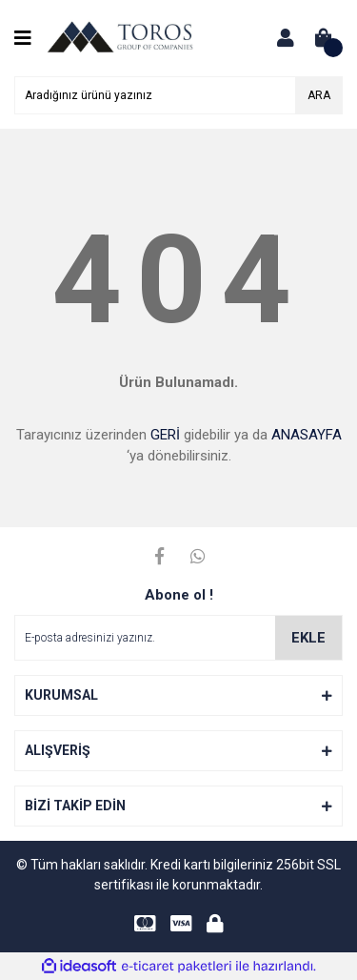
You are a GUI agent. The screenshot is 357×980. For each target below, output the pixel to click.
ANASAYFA (307, 435)
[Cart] (324, 38)
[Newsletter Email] (178, 638)
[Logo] (120, 37)
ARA (319, 95)
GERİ (165, 435)
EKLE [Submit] (308, 638)
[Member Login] (286, 38)
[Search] (178, 95)
